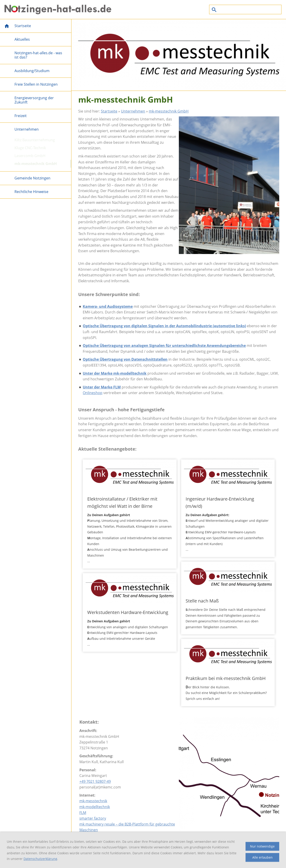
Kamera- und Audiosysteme (108, 306)
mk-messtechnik (93, 801)
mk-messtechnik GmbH (169, 111)
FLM (83, 813)
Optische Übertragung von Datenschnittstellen (125, 359)
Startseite (109, 111)
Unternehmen (133, 111)
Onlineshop (93, 393)
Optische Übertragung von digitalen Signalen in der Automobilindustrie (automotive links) (164, 326)
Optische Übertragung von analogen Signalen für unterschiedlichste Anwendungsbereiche (164, 346)
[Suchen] (245, 9)
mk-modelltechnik (95, 807)
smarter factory (93, 818)
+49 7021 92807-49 (95, 781)
